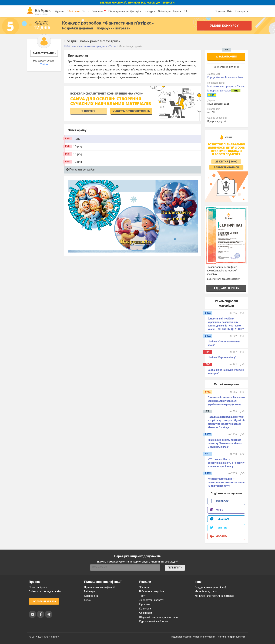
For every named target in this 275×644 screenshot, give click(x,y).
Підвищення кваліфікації (125, 11)
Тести (86, 11)
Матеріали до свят (206, 591)
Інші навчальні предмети (222, 86)
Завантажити (226, 57)
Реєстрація (242, 11)
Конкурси (150, 11)
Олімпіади (146, 613)
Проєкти (145, 604)
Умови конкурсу (224, 25)
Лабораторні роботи (152, 600)
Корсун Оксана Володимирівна (225, 77)
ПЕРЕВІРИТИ (175, 568)
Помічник (99, 11)
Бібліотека (73, 11)
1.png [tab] (77, 139)
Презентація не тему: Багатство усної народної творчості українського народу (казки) (226, 401)
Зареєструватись (44, 53)
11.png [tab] (78, 154)
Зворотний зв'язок (44, 601)
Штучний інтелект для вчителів (158, 617)
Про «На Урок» (38, 587)
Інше (177, 11)
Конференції (92, 596)
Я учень (220, 11)
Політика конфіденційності (231, 637)
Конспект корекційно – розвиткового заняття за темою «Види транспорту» (226, 482)
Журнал (59, 11)
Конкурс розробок (108, 23)
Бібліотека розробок (152, 591)
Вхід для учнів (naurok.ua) (210, 587)
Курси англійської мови (154, 621)
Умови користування (204, 637)
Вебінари (90, 591)
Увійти (44, 64)
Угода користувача (181, 637)
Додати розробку (226, 288)
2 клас (241, 86)
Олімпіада (164, 11)
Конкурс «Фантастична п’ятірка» (214, 596)
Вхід (230, 11)
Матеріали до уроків (219, 91)
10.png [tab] (78, 146)
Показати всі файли (81, 170)
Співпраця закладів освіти (45, 591)
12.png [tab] (78, 162)
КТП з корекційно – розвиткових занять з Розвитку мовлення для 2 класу (226, 463)
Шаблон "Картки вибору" (222, 357)
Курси (88, 600)
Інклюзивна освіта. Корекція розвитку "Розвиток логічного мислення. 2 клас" (225, 443)
